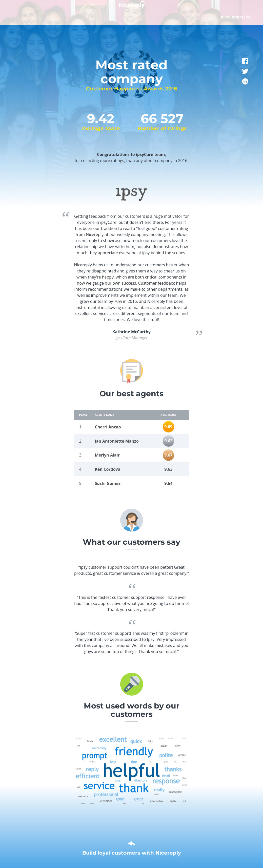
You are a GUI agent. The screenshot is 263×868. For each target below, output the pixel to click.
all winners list (236, 17)
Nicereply (168, 853)
